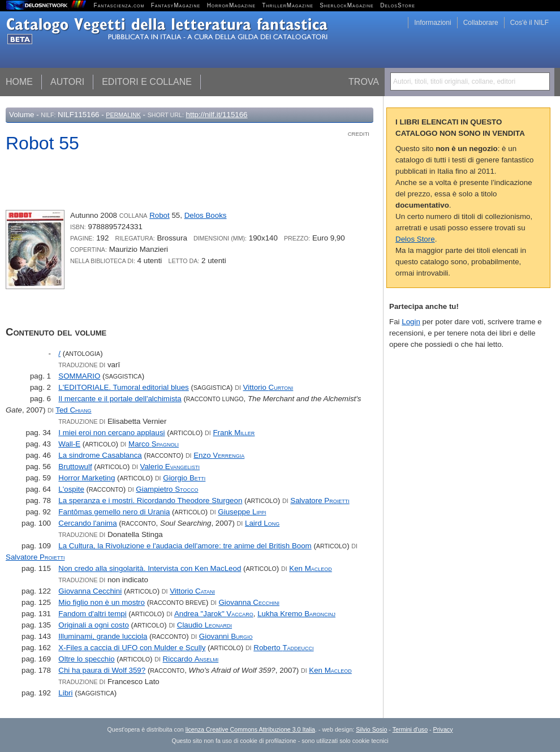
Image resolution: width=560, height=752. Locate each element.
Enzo (219, 455)
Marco (154, 444)
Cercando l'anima (87, 523)
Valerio (170, 467)
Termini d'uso (410, 729)
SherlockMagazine (347, 5)
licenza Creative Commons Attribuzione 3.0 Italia (250, 729)
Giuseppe (242, 512)
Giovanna (249, 602)
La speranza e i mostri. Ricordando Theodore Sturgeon (150, 500)
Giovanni (226, 636)
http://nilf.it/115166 (217, 115)
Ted (73, 410)
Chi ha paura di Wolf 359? (102, 670)
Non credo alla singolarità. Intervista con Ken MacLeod (150, 568)
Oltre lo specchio (86, 659)
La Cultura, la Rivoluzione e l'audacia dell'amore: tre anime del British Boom (185, 546)
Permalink (123, 115)
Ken (311, 568)
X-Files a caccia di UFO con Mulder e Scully (132, 648)
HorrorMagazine (231, 5)
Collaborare (481, 23)
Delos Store (415, 239)
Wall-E (69, 444)
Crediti (359, 134)
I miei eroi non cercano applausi (111, 433)
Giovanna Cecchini (90, 591)
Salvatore (320, 500)
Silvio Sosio (371, 729)
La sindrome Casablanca (100, 455)
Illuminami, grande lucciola (103, 636)
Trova (364, 82)
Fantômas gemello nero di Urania (114, 512)
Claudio (204, 625)
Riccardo (191, 659)
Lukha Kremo (296, 614)
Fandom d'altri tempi (92, 614)
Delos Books (206, 215)
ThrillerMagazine (288, 5)
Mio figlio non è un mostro (102, 602)
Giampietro (167, 489)
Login (411, 322)
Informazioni (432, 23)
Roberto (283, 648)
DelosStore (398, 5)
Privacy (443, 729)
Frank (234, 433)
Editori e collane (147, 82)
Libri (65, 693)
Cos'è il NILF (529, 23)
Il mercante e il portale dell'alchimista (120, 399)
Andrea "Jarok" (214, 614)
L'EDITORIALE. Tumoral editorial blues (123, 387)
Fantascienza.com (119, 5)
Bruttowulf (75, 467)
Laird (262, 523)
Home (19, 82)
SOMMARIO (79, 376)
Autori (67, 82)
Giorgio (184, 478)
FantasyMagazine (176, 5)
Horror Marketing (87, 478)
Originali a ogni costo (93, 625)
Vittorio (268, 387)
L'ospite (71, 489)
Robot (160, 215)
